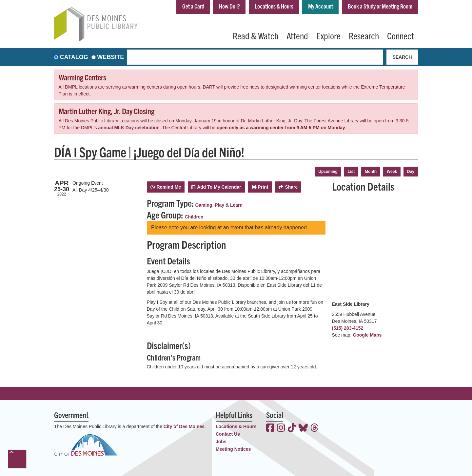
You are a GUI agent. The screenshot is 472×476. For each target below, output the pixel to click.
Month (371, 172)
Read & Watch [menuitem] (256, 35)
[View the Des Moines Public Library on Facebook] (270, 428)
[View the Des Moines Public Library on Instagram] (281, 428)
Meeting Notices (233, 449)
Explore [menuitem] (328, 35)
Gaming (204, 205)
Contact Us (228, 434)
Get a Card (193, 6)
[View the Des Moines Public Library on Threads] (315, 428)
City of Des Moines (184, 426)
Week (392, 172)
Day (411, 172)
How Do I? (229, 6)
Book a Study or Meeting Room (380, 6)
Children (194, 217)
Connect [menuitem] (401, 35)
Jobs (221, 442)
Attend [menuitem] (297, 35)
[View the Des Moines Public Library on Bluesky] (303, 428)
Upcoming (328, 172)
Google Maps (367, 335)
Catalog (74, 57)
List (351, 172)
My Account (321, 6)
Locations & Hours (274, 6)
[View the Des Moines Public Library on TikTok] (292, 428)
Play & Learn (229, 205)
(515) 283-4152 (348, 328)
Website (110, 57)
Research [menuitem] (364, 35)
